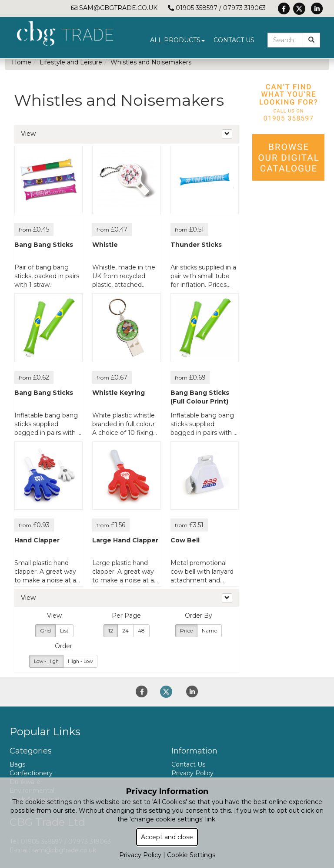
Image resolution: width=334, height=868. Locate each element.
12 (111, 631)
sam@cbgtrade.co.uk (114, 8)
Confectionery (31, 773)
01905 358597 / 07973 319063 (217, 8)
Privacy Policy (192, 773)
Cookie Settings (191, 855)
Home (22, 62)
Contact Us (234, 40)
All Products (177, 40)
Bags (17, 764)
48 (141, 631)
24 (125, 631)
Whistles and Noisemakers (151, 62)
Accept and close (167, 837)
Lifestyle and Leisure (71, 62)
